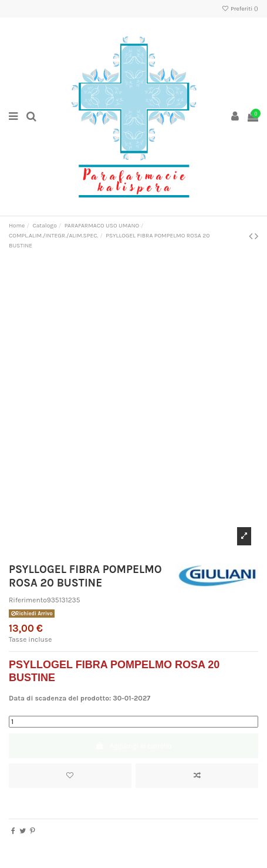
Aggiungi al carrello (134, 746)
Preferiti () (240, 9)
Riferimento (28, 600)
